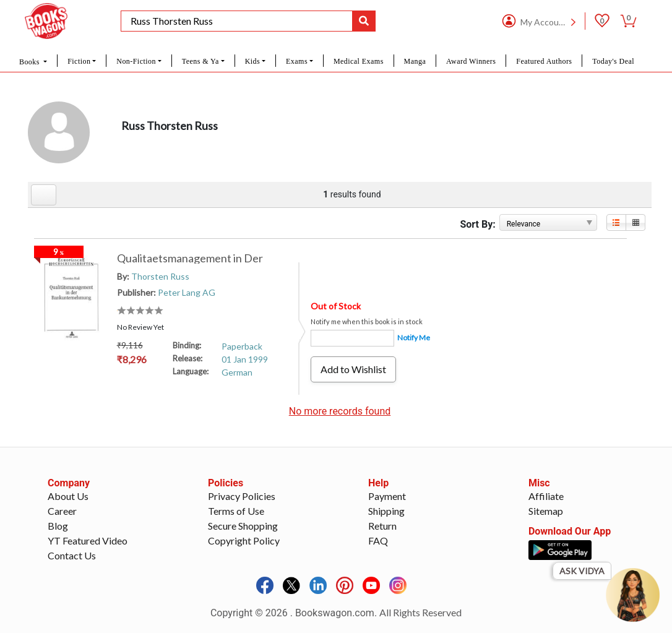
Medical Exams (359, 61)
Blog (58, 526)
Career (62, 511)
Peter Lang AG (187, 292)
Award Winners (471, 61)
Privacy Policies (242, 496)
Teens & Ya (200, 61)
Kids (252, 61)
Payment (387, 496)
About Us (68, 496)
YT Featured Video (88, 540)
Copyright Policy (244, 540)
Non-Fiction (136, 61)
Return (382, 526)
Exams (297, 61)
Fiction (79, 61)
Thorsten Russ (160, 276)
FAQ (378, 540)
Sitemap (546, 511)
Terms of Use (236, 511)
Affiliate (546, 496)
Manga (415, 61)
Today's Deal (613, 61)
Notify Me (414, 338)
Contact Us (72, 555)
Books (30, 62)
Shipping (386, 511)
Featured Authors (544, 61)
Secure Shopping (243, 526)
